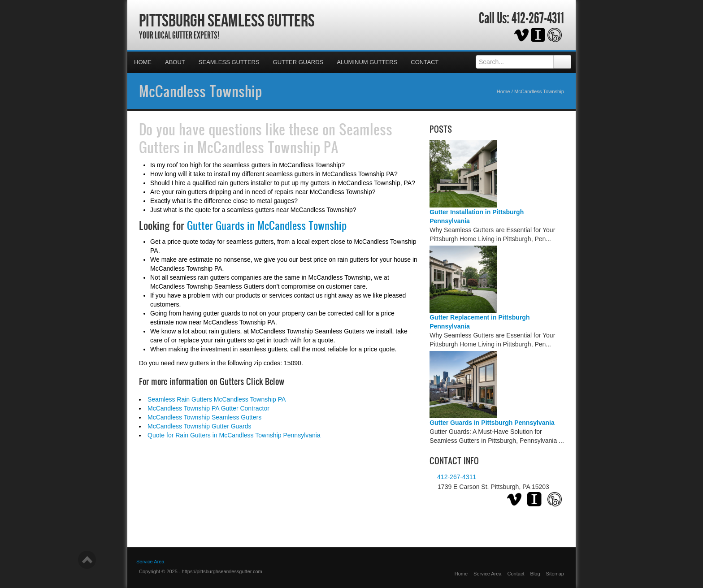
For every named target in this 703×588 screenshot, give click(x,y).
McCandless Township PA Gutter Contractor (208, 408)
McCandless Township (200, 91)
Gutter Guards (298, 62)
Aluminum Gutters (367, 62)
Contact (425, 62)
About (175, 62)
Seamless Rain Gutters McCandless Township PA (217, 399)
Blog (535, 574)
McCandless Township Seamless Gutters (204, 417)
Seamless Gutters (229, 62)
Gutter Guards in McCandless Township (267, 225)
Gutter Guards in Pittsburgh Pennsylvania (492, 423)
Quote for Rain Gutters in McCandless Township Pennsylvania (234, 435)
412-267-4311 (538, 18)
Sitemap (555, 574)
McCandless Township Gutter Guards (200, 426)
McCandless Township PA (268, 147)
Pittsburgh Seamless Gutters (227, 20)
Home (143, 62)
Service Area (487, 574)
